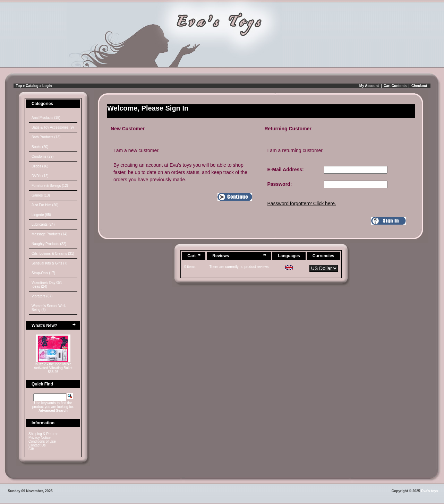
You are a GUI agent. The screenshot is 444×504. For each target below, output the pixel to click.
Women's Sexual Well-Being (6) (49, 308)
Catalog (32, 86)
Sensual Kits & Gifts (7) (49, 263)
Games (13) (41, 195)
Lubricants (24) (43, 224)
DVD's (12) (40, 176)
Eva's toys (430, 491)
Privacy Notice (40, 438)
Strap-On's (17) (43, 273)
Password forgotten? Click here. (302, 203)
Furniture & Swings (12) (50, 186)
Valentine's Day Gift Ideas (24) (47, 285)
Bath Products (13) (46, 137)
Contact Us (37, 445)
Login (47, 86)
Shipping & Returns (43, 434)
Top (19, 86)
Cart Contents (395, 86)
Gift (31, 449)
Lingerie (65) (41, 215)
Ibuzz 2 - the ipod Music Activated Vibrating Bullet (53, 366)
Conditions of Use (42, 441)
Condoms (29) (42, 157)
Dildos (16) (40, 166)
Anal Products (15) (46, 118)
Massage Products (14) (49, 234)
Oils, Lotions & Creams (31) (53, 254)
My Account (369, 86)
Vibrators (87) (42, 296)
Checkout (419, 86)
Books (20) (40, 147)
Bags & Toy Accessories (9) (53, 127)
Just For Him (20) (45, 205)
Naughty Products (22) (49, 244)
